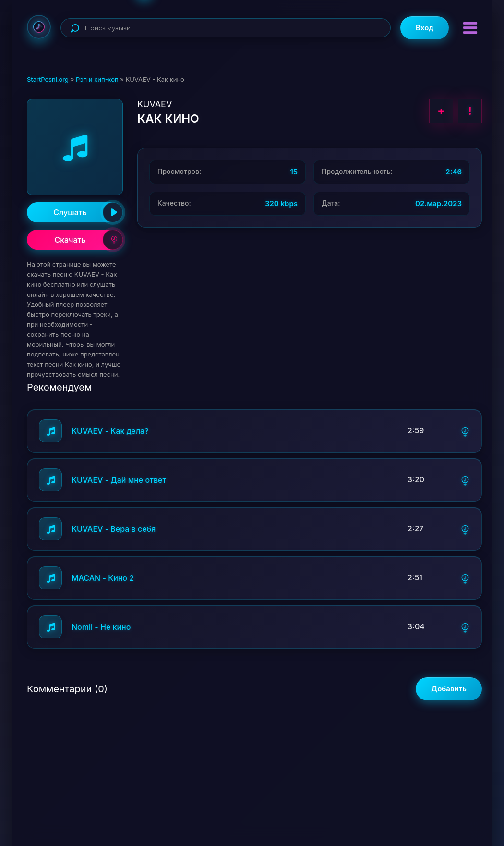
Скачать (89, 240)
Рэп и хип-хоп (97, 79)
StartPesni (39, 27)
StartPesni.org (48, 79)
